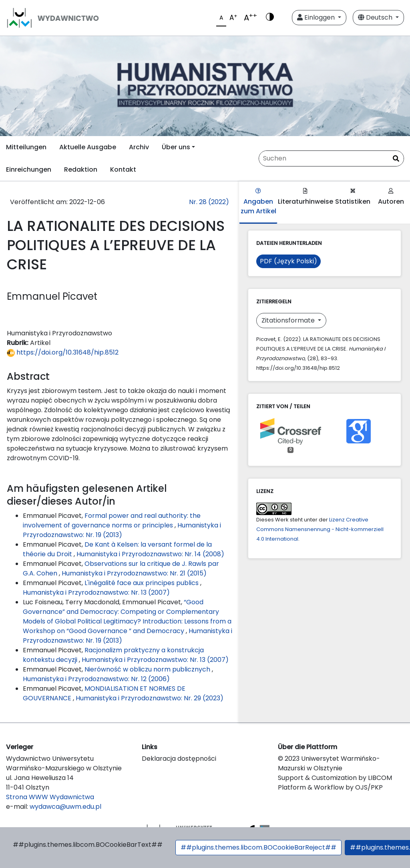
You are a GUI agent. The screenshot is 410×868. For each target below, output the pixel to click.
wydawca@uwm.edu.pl (65, 807)
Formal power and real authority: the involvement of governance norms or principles (112, 520)
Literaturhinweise (305, 197)
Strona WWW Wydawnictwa (50, 797)
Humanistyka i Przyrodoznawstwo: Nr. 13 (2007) (96, 592)
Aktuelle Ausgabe (88, 147)
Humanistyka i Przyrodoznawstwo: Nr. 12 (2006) (96, 679)
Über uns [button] (176, 147)
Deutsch (376, 17)
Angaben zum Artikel (258, 202)
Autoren (391, 197)
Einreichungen (29, 169)
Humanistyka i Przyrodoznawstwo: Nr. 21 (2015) (134, 573)
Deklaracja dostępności (179, 759)
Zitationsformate (289, 320)
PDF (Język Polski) (288, 261)
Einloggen (317, 17)
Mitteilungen (26, 147)
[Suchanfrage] (331, 158)
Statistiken (353, 197)
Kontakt (123, 169)
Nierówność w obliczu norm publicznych (148, 669)
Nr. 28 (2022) (209, 202)
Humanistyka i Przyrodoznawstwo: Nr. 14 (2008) (150, 554)
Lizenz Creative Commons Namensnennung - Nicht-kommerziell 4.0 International (320, 529)
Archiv (139, 147)
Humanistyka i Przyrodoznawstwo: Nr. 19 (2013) (122, 530)
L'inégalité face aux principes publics (142, 583)
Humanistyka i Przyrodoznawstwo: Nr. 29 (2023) (150, 698)
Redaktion (81, 169)
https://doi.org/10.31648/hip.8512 (63, 352)
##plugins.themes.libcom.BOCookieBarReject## (258, 847)
